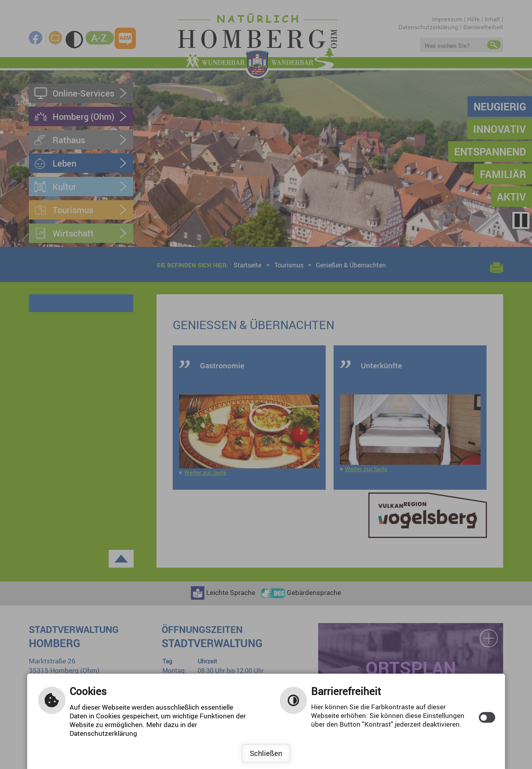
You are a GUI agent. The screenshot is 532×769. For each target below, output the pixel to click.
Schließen (266, 753)
